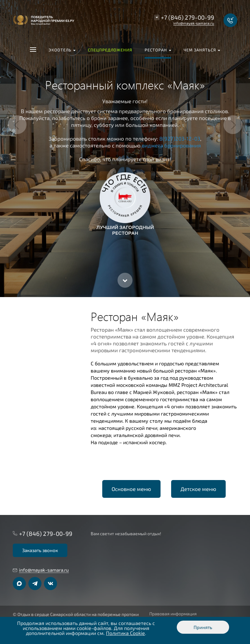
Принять (203, 627)
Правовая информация (173, 614)
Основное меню (131, 489)
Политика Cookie (125, 633)
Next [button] (233, 125)
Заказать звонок (40, 550)
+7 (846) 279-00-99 (187, 17)
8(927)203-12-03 (180, 138)
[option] (125, 149)
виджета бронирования (171, 145)
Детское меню (198, 489)
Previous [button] (17, 125)
